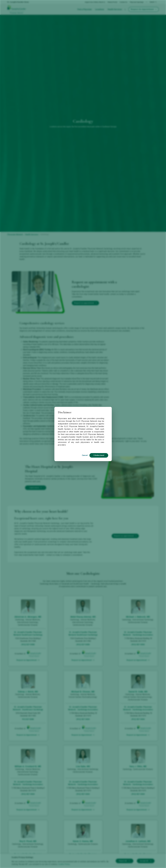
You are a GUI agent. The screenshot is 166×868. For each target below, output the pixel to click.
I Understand (99, 455)
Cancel (85, 455)
